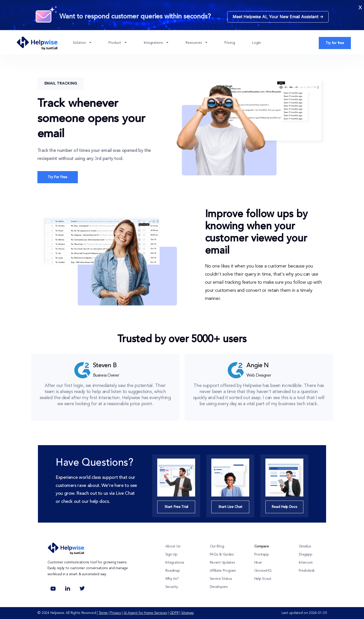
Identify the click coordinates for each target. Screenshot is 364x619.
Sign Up (171, 554)
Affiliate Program (223, 571)
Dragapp (306, 554)
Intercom (306, 563)
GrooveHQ (263, 571)
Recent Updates (222, 563)
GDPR (174, 613)
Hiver (258, 563)
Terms (103, 613)
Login (256, 43)
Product (115, 43)
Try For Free (58, 177)
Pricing (230, 43)
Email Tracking (61, 84)
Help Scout (263, 579)
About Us (173, 546)
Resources (194, 43)
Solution (80, 43)
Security (172, 587)
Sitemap (188, 613)
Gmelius (305, 546)
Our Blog (217, 546)
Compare (262, 546)
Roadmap (173, 571)
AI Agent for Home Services (145, 613)
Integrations (154, 43)
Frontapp (262, 554)
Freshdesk (307, 571)
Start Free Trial (176, 507)
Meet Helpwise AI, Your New (278, 17)
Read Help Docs (284, 507)
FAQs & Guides (222, 554)
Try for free (335, 43)
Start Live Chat (230, 507)
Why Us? (172, 579)
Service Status (221, 579)
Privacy (116, 613)
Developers (219, 587)
